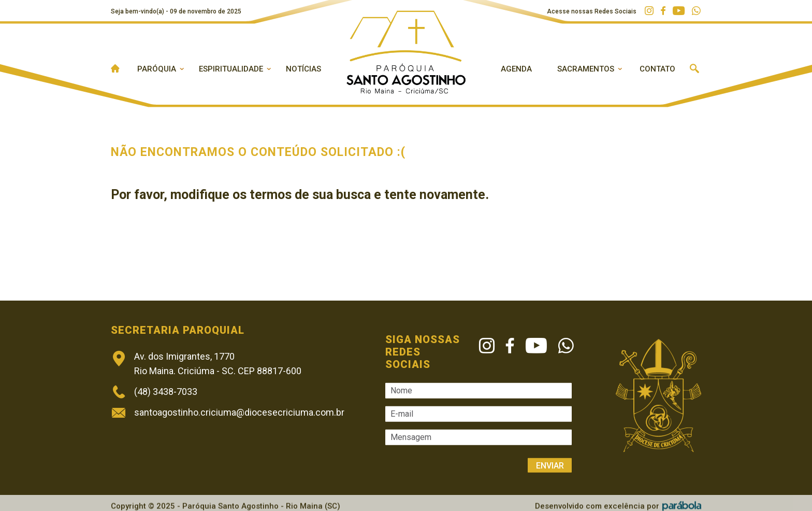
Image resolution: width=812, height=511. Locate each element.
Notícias (303, 69)
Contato (657, 69)
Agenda (516, 69)
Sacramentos (586, 69)
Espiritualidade (231, 69)
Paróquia (157, 69)
